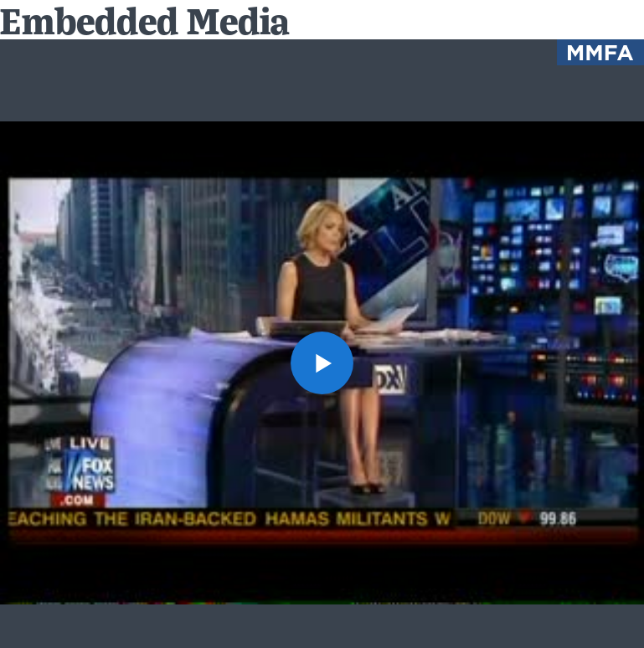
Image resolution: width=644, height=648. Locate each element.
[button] (322, 363)
